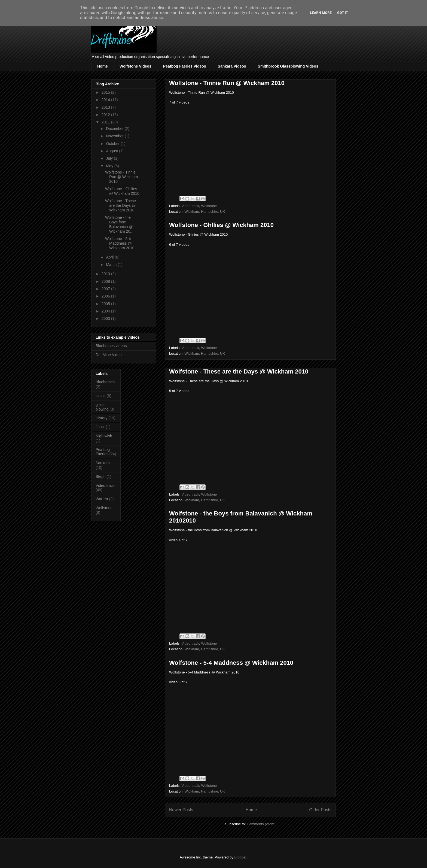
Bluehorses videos (111, 346)
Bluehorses (105, 382)
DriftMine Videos (109, 355)
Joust (100, 427)
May (110, 166)
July (110, 158)
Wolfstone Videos (135, 66)
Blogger (240, 857)
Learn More (321, 13)
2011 (106, 122)
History (102, 418)
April (110, 257)
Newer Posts (181, 810)
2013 (106, 107)
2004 (106, 311)
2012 (106, 115)
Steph (101, 477)
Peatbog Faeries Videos (185, 66)
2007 (106, 289)
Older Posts (320, 810)
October (113, 144)
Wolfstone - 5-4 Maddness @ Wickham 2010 (231, 663)
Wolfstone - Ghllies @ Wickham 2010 (221, 225)
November (115, 136)
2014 (106, 100)
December (115, 129)
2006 (106, 296)
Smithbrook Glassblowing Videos (288, 66)
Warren (102, 499)
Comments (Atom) (261, 824)
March (112, 265)
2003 (106, 318)
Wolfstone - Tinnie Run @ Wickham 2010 (227, 83)
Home (103, 66)
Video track (190, 206)
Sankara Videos (232, 66)
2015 (106, 92)
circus (101, 396)
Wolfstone (209, 206)
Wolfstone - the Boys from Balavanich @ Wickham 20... (119, 224)
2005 (106, 304)
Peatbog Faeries (103, 452)
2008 (106, 281)
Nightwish (104, 436)
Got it (343, 13)
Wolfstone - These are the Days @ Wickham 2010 (239, 371)
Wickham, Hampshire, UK (205, 212)
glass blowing (102, 407)
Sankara (103, 463)
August (112, 151)
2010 (106, 274)
